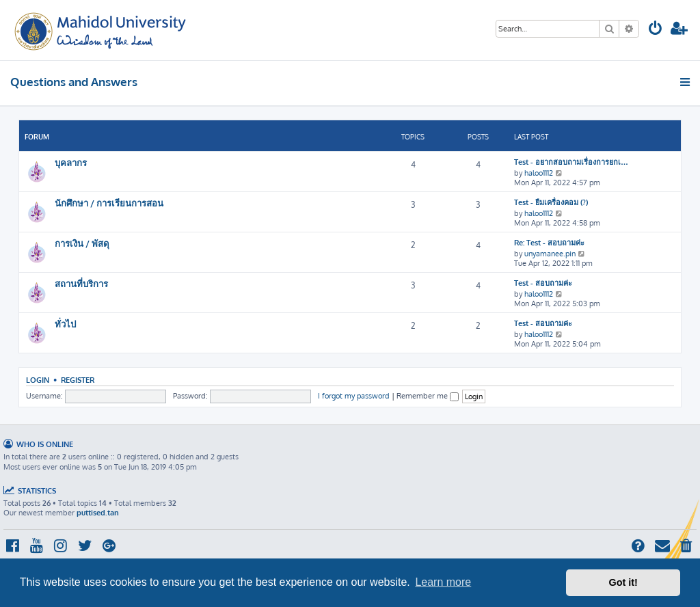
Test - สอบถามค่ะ (543, 283)
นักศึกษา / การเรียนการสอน (109, 203)
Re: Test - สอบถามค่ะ (549, 243)
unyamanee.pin (550, 254)
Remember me (428, 396)
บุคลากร (71, 162)
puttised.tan (98, 513)
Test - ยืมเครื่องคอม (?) (551, 202)
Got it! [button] (623, 582)
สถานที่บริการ (81, 283)
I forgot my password (354, 396)
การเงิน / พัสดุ (82, 243)
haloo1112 (539, 173)
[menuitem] (656, 30)
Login (38, 380)
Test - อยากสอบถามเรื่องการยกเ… (571, 162)
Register (78, 380)
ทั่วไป (65, 324)
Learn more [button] (443, 582)
